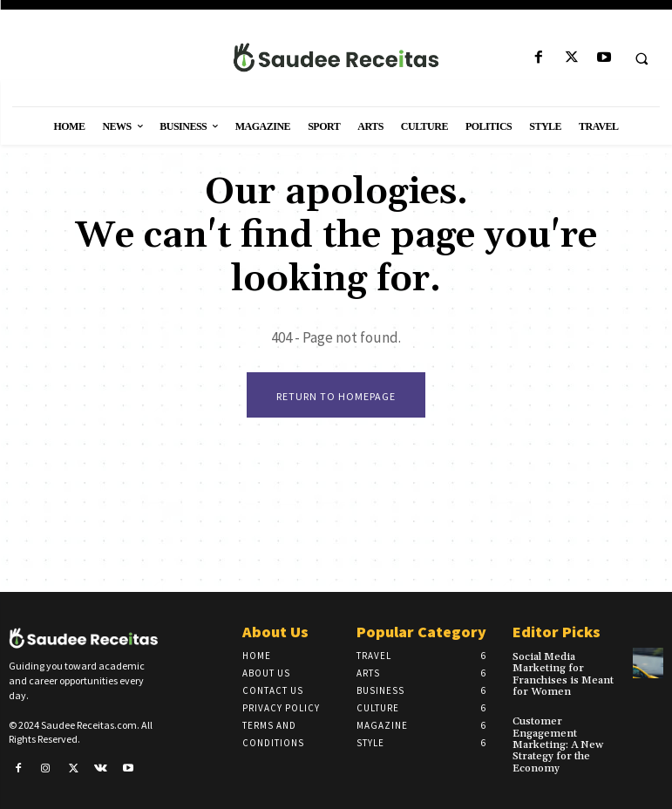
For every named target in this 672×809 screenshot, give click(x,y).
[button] (641, 58)
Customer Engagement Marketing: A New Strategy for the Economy (557, 744)
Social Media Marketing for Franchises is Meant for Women (563, 674)
